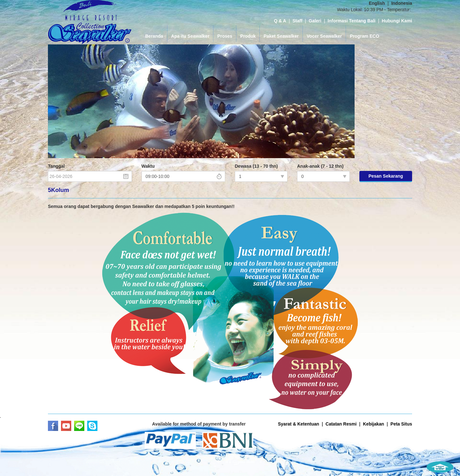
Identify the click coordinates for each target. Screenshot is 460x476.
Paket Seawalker (281, 36)
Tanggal (56, 166)
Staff (297, 21)
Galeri (315, 21)
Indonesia (402, 3)
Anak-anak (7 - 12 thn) (320, 166)
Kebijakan (373, 424)
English (377, 3)
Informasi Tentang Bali (352, 21)
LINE (79, 426)
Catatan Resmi (341, 424)
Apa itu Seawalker (190, 36)
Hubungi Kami (397, 21)
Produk (248, 36)
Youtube (66, 426)
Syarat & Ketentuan (299, 424)
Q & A (280, 21)
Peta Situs (401, 424)
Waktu (148, 166)
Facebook (53, 426)
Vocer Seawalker (324, 36)
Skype (92, 426)
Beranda (154, 36)
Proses (225, 36)
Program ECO (364, 36)
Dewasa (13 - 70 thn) (256, 166)
